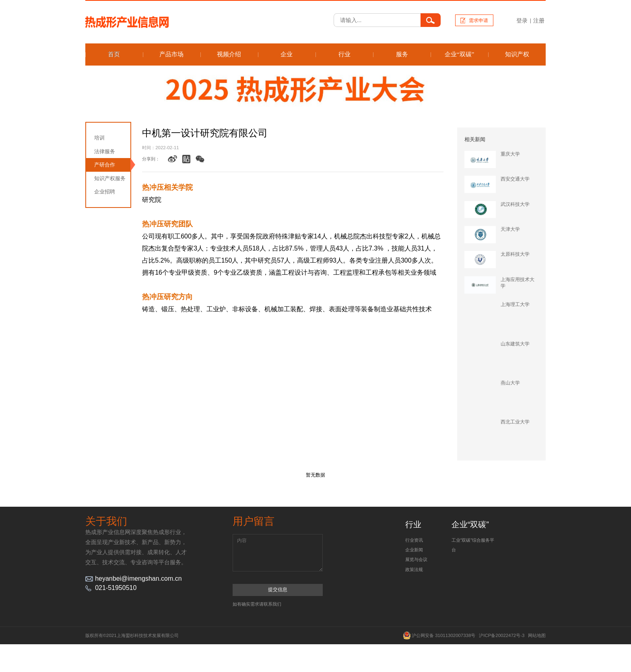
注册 (539, 21)
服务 (402, 54)
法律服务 (105, 151)
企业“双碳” (459, 54)
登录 (522, 21)
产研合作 (105, 165)
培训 (99, 138)
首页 (114, 54)
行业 (344, 54)
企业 (287, 54)
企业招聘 (105, 192)
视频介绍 (229, 54)
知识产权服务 (110, 178)
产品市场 (171, 54)
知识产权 (517, 54)
